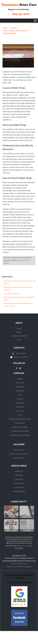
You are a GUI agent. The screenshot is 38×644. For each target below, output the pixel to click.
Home (5, 28)
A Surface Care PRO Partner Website (19, 567)
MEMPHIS (19, 475)
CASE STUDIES (19, 450)
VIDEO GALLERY (19, 458)
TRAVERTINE (20, 387)
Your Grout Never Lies (12, 294)
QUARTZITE (20, 391)
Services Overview (19, 336)
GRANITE (20, 399)
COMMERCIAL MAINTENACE (20, 435)
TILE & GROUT (20, 423)
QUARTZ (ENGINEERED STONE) (20, 419)
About (19, 332)
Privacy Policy (22, 564)
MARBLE (20, 379)
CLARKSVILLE (19, 488)
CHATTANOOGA (19, 483)
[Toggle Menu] (35, 21)
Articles (14, 28)
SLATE (20, 415)
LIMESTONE (20, 383)
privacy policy (25, 546)
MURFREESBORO (19, 492)
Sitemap (14, 564)
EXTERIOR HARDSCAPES (20, 431)
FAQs (19, 340)
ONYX (20, 395)
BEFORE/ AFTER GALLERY (19, 454)
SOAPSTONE (20, 403)
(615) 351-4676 (21, 14)
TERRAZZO (20, 407)
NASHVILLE (19, 471)
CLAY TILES (20, 411)
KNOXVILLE (19, 479)
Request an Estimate (21, 357)
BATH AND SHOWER (20, 427)
